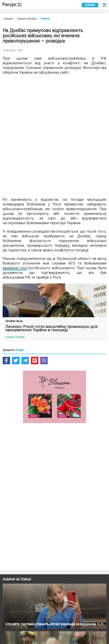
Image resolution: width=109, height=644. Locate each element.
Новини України (27, 19)
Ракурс (20, 350)
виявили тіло (15, 268)
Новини (90, 5)
